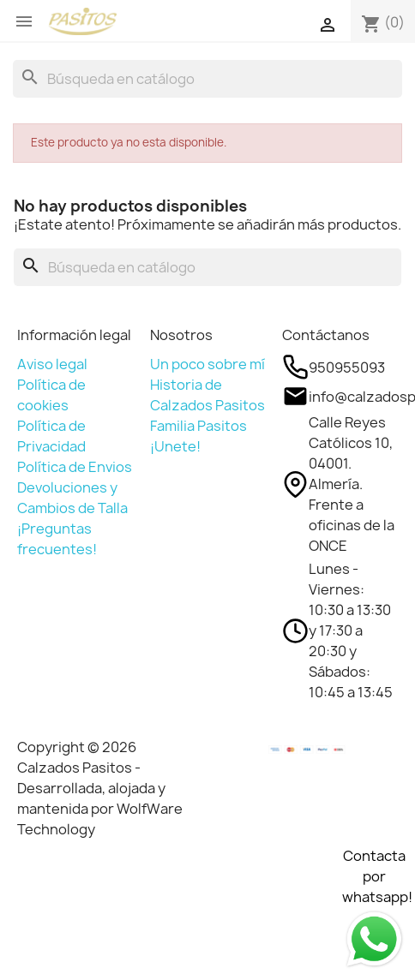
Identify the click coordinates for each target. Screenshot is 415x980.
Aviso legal (52, 364)
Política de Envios (75, 467)
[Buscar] (207, 79)
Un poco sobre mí (207, 364)
